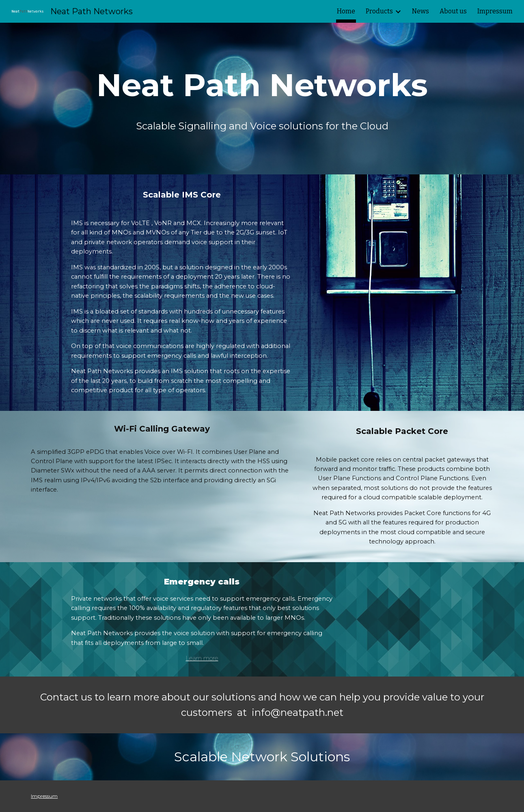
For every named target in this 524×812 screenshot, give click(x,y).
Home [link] (346, 11)
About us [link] (453, 11)
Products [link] (379, 11)
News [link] (420, 11)
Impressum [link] (495, 11)
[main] (262, 85)
